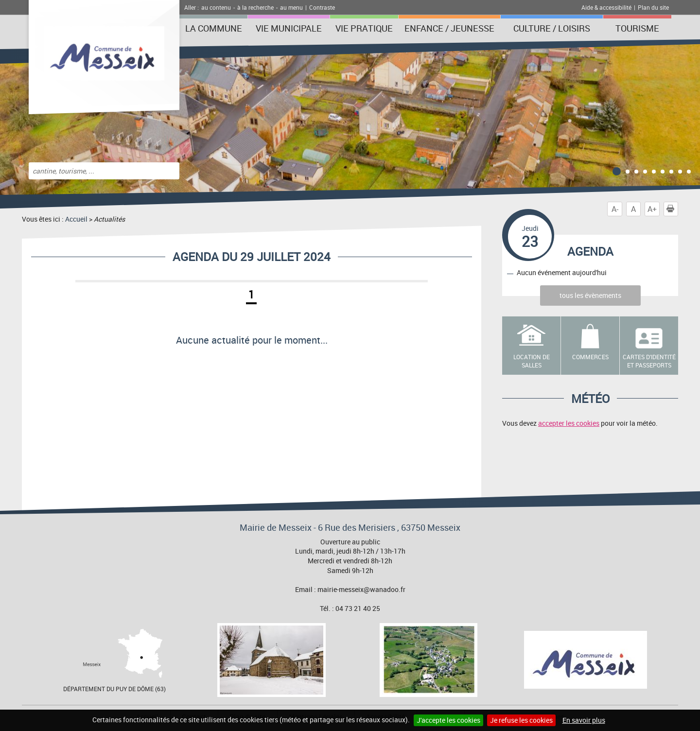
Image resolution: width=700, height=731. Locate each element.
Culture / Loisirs (552, 28)
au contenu (216, 7)
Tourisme (637, 28)
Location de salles (532, 361)
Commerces (590, 357)
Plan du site (653, 7)
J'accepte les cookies (448, 720)
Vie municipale (289, 28)
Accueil (76, 219)
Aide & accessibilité (606, 7)
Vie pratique (364, 28)
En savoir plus (584, 720)
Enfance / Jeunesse (449, 28)
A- (615, 209)
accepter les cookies (569, 423)
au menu (291, 7)
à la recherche (255, 7)
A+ (652, 209)
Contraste (322, 7)
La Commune (214, 28)
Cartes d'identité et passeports (649, 361)
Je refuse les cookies (521, 720)
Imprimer (672, 209)
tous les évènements (590, 295)
